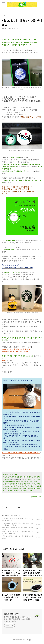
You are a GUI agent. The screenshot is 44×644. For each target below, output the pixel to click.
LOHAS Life (6, 515)
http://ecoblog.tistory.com (17, 479)
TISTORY (22, 640)
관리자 (29, 640)
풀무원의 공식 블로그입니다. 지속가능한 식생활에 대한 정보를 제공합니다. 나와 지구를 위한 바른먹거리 (18, 619)
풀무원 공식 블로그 (12, 614)
